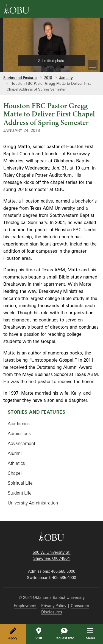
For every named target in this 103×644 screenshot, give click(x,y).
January (66, 78)
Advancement (21, 443)
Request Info (64, 634)
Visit (39, 634)
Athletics (16, 463)
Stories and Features (20, 78)
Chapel (15, 473)
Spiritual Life (20, 483)
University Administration (33, 503)
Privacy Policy (54, 606)
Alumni (15, 453)
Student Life (20, 493)
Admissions (19, 433)
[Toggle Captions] (93, 65)
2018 (48, 78)
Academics (19, 424)
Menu (94, 634)
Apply (13, 634)
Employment (25, 606)
